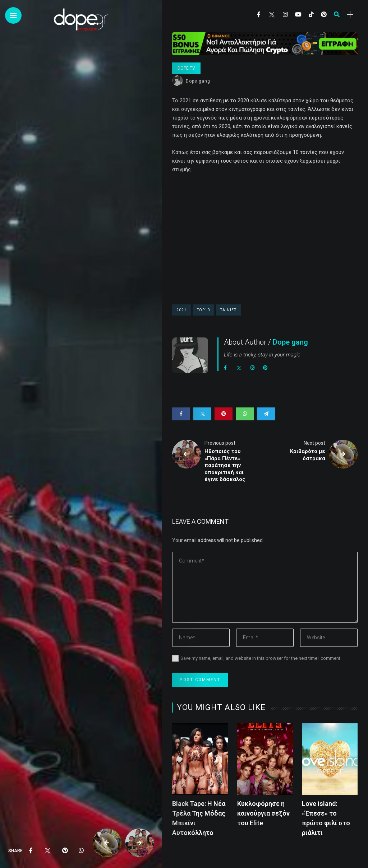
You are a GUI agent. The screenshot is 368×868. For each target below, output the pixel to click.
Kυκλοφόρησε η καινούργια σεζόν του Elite (263, 813)
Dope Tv (186, 68)
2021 (181, 310)
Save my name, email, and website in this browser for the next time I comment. (261, 658)
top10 (203, 310)
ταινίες (229, 310)
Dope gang (198, 81)
